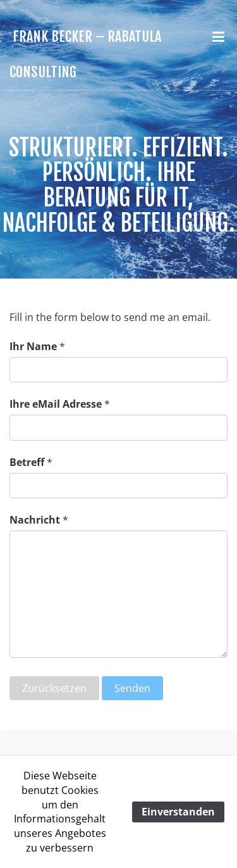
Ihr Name (33, 346)
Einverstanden (178, 812)
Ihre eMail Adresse (56, 404)
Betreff (27, 462)
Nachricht (35, 520)
